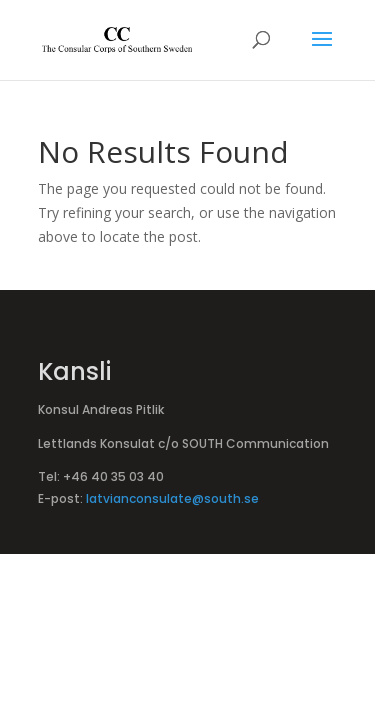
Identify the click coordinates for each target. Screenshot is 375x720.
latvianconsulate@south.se (172, 498)
